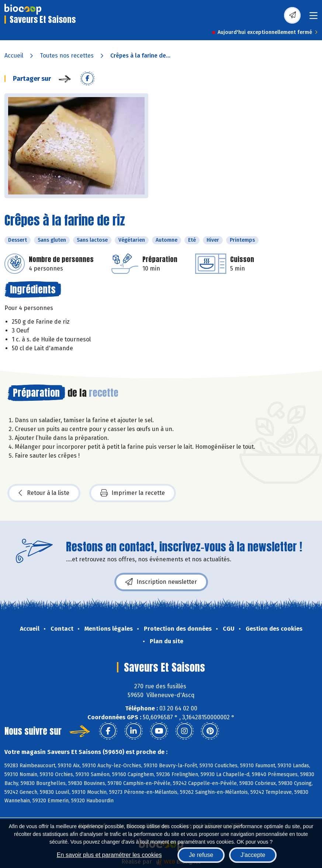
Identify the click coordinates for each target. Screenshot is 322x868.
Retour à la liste (44, 493)
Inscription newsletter (161, 582)
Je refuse (201, 855)
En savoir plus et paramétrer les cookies (109, 855)
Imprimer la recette (133, 493)
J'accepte (253, 855)
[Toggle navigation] (314, 18)
